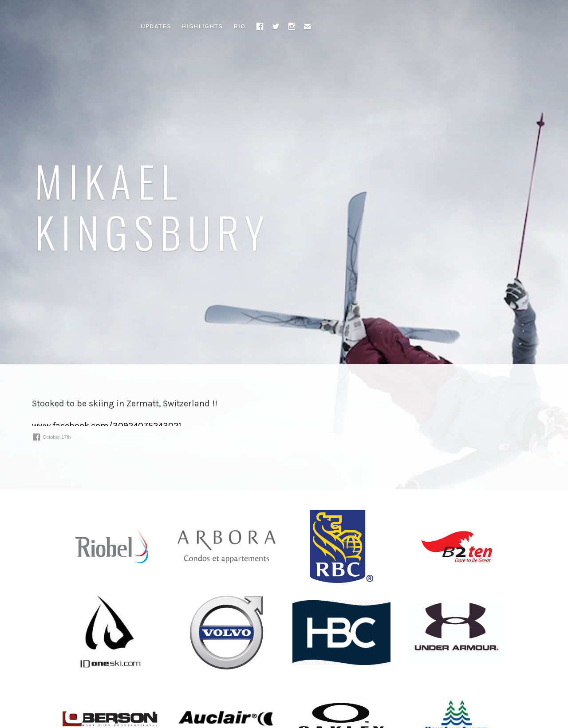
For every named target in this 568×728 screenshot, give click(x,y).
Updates (156, 26)
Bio (240, 26)
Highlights (203, 26)
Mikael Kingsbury (153, 206)
